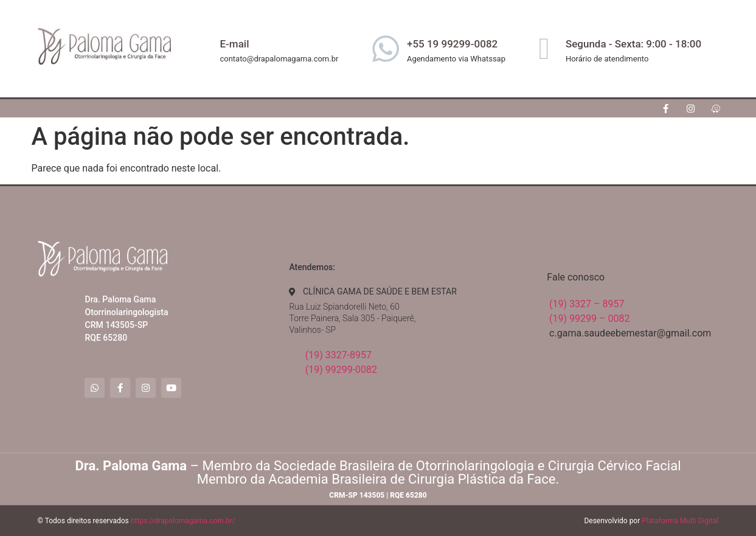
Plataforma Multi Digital (680, 521)
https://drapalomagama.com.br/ (183, 521)
